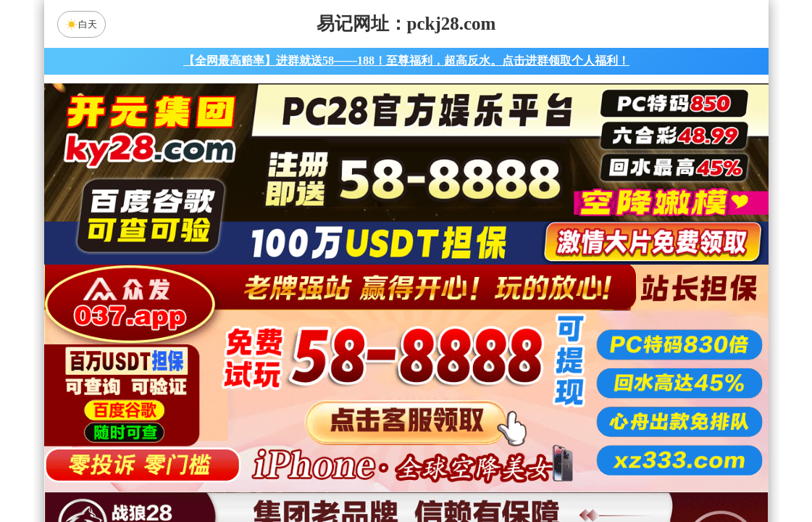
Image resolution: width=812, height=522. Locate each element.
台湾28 (452, 359)
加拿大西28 (360, 359)
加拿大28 (268, 359)
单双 (544, 474)
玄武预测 (529, 436)
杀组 (360, 474)
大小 (452, 474)
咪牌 (507, 295)
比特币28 (544, 359)
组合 (268, 474)
